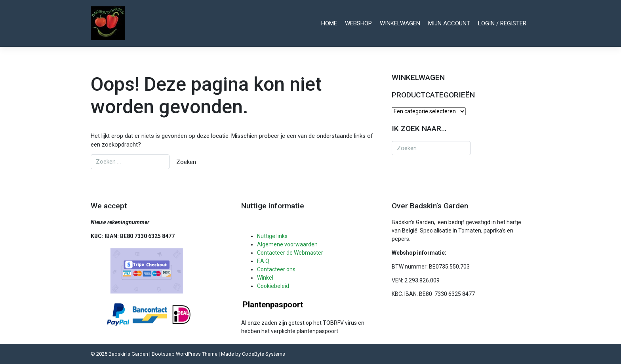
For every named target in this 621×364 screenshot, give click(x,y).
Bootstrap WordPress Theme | (186, 354)
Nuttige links (272, 236)
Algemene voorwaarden (287, 244)
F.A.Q (263, 261)
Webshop (358, 23)
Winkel (265, 278)
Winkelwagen (400, 23)
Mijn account (449, 23)
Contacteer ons (276, 269)
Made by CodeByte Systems (253, 354)
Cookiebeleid (273, 286)
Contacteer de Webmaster (290, 253)
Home (329, 23)
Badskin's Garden (128, 354)
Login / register (502, 23)
